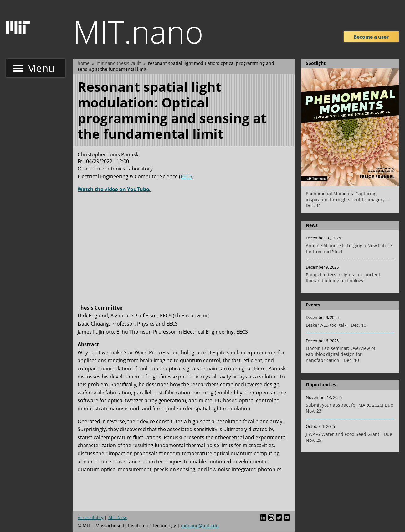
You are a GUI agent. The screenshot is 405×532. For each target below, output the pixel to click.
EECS (186, 176)
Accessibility (90, 517)
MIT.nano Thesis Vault (119, 63)
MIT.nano (138, 31)
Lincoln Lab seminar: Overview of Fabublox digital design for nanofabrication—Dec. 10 (341, 354)
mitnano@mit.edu (200, 526)
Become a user (371, 37)
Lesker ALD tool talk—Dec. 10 (336, 325)
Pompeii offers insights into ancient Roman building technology (343, 278)
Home (84, 63)
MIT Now (118, 517)
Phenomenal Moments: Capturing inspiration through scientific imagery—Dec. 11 (347, 199)
